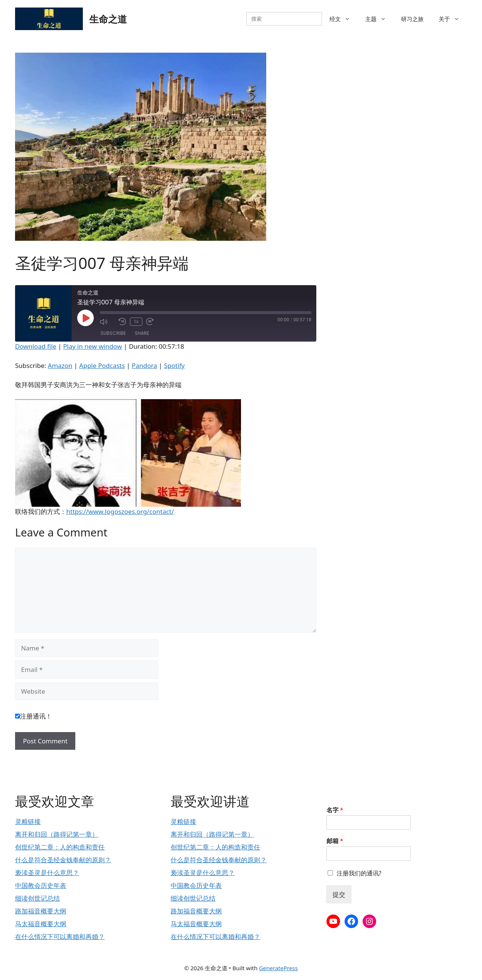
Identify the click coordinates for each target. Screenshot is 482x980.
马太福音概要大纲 (41, 924)
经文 (344, 19)
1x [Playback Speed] (136, 321)
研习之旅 (412, 19)
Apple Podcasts (102, 365)
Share (142, 333)
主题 (379, 19)
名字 (335, 810)
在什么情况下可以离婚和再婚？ (60, 937)
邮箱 (335, 841)
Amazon (60, 365)
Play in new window (93, 346)
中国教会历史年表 (41, 885)
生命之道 (108, 19)
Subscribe (113, 333)
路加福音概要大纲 (41, 911)
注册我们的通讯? (359, 873)
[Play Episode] (85, 318)
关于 (453, 19)
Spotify (174, 365)
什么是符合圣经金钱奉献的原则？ (63, 860)
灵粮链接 (28, 821)
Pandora (144, 365)
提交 (339, 894)
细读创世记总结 (37, 898)
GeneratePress (278, 968)
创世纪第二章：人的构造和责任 (60, 847)
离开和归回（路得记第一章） (57, 834)
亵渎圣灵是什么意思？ (47, 873)
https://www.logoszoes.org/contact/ (120, 511)
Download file (36, 346)
